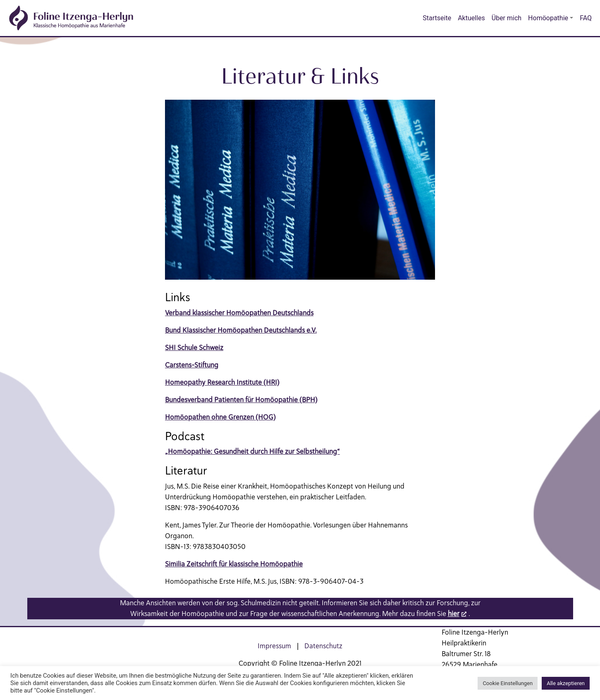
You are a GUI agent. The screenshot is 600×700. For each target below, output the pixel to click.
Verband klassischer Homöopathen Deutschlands (239, 313)
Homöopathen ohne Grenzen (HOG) (220, 417)
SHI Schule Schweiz (194, 348)
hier (454, 614)
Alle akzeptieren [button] (566, 683)
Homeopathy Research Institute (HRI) (222, 382)
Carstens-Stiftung (192, 365)
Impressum (274, 646)
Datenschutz (323, 646)
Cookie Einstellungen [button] (508, 683)
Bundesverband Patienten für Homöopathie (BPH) (241, 400)
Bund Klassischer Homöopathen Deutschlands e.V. (241, 330)
